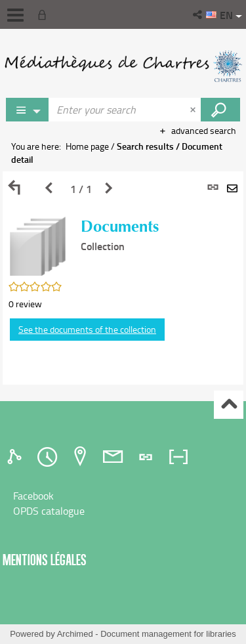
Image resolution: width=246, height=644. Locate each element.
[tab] (16, 457)
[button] (198, 14)
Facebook (33, 496)
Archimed (75, 634)
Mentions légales (45, 560)
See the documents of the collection (87, 329)
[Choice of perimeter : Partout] (28, 110)
